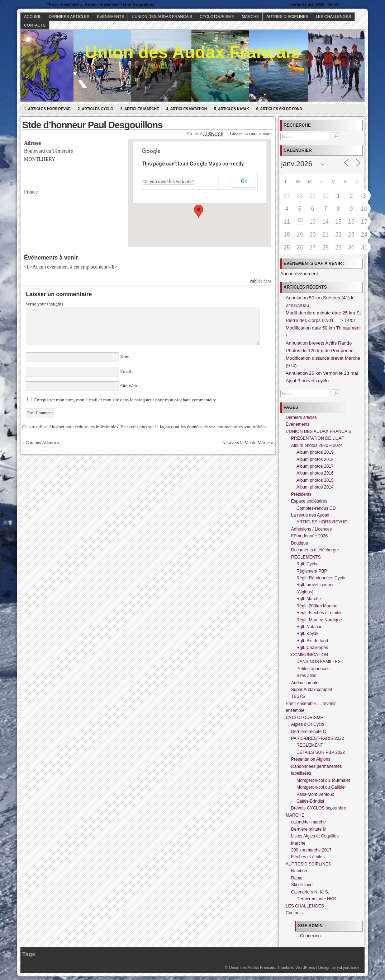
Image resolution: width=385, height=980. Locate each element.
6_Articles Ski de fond (279, 109)
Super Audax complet (312, 690)
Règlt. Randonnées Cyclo (321, 578)
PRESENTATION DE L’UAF (318, 438)
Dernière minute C (308, 732)
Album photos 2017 (315, 466)
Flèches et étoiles (308, 857)
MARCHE (250, 17)
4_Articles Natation (187, 109)
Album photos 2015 (315, 480)
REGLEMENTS (306, 557)
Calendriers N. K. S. (310, 892)
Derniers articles (69, 17)
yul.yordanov (348, 967)
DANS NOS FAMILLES (319, 662)
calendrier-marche (308, 822)
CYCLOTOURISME (217, 17)
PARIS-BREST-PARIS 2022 (318, 738)
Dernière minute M (309, 829)
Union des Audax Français (192, 52)
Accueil (33, 17)
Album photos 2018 (315, 459)
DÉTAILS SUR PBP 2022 (321, 752)
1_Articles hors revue (47, 109)
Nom (125, 357)
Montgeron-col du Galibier (321, 787)
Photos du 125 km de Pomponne (320, 351)
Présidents (301, 494)
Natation (299, 871)
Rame (297, 878)
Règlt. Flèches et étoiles (319, 613)
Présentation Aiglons (311, 759)
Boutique (300, 543)
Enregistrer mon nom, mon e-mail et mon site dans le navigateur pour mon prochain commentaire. (126, 400)
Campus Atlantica (42, 442)
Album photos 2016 (315, 473)
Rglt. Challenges (312, 648)
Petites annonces (313, 669)
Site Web (128, 386)
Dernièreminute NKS (316, 899)
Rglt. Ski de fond (312, 641)
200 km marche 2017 (311, 850)
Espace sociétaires (309, 501)
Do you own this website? (169, 182)
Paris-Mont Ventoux (315, 794)
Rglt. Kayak (307, 634)
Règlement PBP (312, 571)
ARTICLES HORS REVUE (322, 522)
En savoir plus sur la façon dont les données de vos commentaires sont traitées (193, 427)
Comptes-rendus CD (316, 508)
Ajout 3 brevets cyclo (307, 381)
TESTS (298, 696)
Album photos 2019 (315, 452)
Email (126, 371)
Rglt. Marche (309, 599)
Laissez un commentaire (250, 134)
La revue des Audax (310, 515)
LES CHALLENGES (333, 17)
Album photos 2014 (315, 487)
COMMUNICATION (310, 655)
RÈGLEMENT (310, 745)
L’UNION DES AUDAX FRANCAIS (162, 17)
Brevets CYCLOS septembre (319, 808)
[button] (199, 211)
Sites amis (306, 676)
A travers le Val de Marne (246, 442)
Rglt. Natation (310, 627)
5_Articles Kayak (232, 109)
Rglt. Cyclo (307, 564)
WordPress (305, 967)
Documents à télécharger (315, 550)
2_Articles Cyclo (96, 109)
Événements (110, 17)
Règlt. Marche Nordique (319, 620)
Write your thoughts (44, 304)
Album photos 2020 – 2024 (317, 445)
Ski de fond (302, 885)
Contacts (35, 25)
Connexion (310, 936)
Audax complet (305, 683)
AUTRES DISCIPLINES (287, 17)
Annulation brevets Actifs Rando (319, 343)
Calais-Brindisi (310, 801)
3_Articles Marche (140, 109)
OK (244, 181)
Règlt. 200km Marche (317, 606)
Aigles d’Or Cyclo (308, 724)
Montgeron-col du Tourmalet (323, 780)
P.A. (190, 134)
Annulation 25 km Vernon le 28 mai (322, 373)
